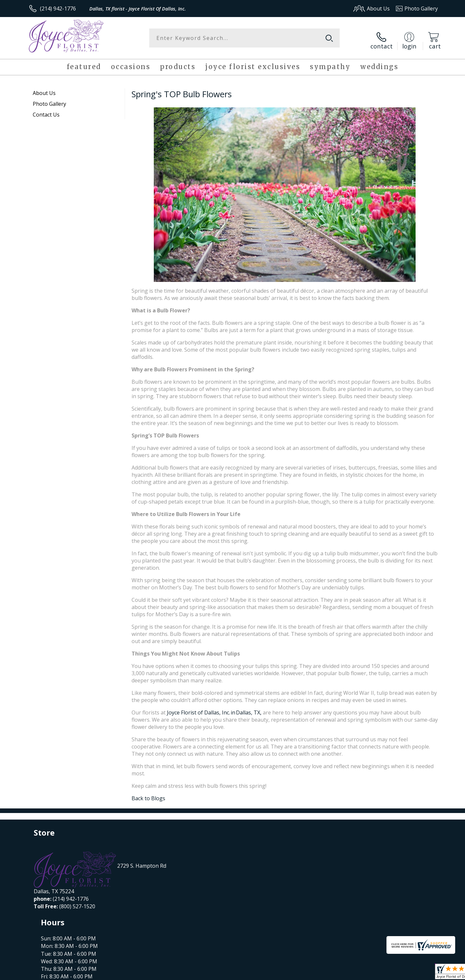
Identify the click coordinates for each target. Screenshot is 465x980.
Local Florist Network (380, 973)
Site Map (420, 973)
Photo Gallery (49, 100)
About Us (44, 89)
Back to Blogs (148, 794)
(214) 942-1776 (58, 9)
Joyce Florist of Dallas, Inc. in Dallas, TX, (215, 708)
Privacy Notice (334, 973)
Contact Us (46, 110)
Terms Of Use (296, 973)
